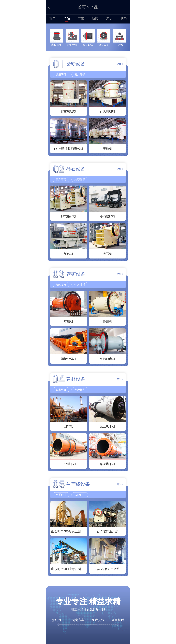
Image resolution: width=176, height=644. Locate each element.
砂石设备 (72, 45)
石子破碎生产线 (107, 531)
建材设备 (104, 45)
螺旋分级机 (69, 359)
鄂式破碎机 (69, 216)
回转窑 (69, 426)
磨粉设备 (57, 45)
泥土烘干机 (107, 426)
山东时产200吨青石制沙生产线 (69, 569)
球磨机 (69, 321)
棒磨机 (107, 321)
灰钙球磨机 (107, 359)
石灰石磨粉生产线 (107, 569)
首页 (82, 7)
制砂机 (69, 254)
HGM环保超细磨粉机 (69, 149)
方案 (81, 18)
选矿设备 (88, 45)
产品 (67, 18)
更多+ (120, 64)
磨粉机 (107, 149)
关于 (109, 18)
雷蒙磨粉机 (69, 111)
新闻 (95, 18)
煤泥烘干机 (107, 464)
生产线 (119, 45)
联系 (124, 18)
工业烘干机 (69, 464)
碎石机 (107, 254)
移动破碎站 (107, 216)
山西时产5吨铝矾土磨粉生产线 (69, 531)
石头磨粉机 (107, 111)
